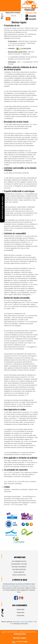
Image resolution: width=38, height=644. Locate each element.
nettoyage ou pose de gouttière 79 (24, 622)
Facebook (16, 598)
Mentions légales (20, 638)
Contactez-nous (20, 634)
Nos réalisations (19, 569)
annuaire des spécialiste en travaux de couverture (19, 586)
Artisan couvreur (19, 567)
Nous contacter (19, 575)
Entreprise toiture (19, 564)
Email (21, 598)
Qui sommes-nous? (19, 561)
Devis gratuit (19, 572)
